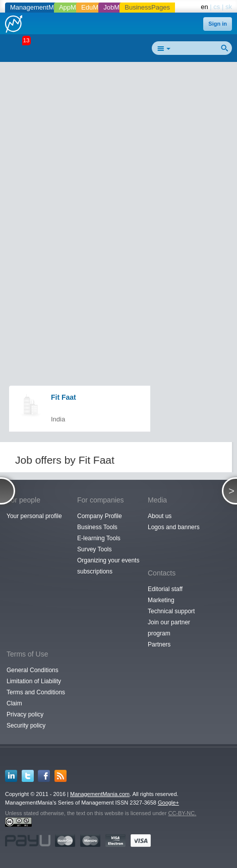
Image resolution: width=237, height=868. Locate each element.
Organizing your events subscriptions (108, 566)
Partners (159, 644)
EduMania (96, 7)
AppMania (74, 7)
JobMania (117, 7)
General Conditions (33, 670)
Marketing (161, 600)
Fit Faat (64, 397)
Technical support (171, 611)
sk (229, 7)
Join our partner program (169, 628)
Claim (14, 703)
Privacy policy (25, 714)
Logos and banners (174, 527)
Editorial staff (165, 589)
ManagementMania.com (100, 794)
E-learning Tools (99, 538)
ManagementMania (38, 7)
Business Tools (97, 527)
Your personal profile (34, 516)
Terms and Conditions (36, 692)
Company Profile (100, 516)
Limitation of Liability (34, 681)
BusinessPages (147, 7)
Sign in (218, 24)
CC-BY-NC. (182, 813)
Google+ (168, 803)
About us (160, 516)
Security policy (26, 726)
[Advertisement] (118, 187)
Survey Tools (94, 549)
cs (217, 7)
